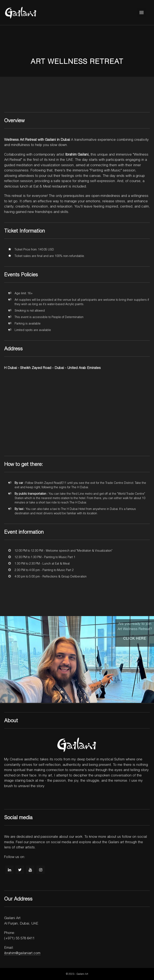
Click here (135, 638)
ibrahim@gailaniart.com (22, 953)
